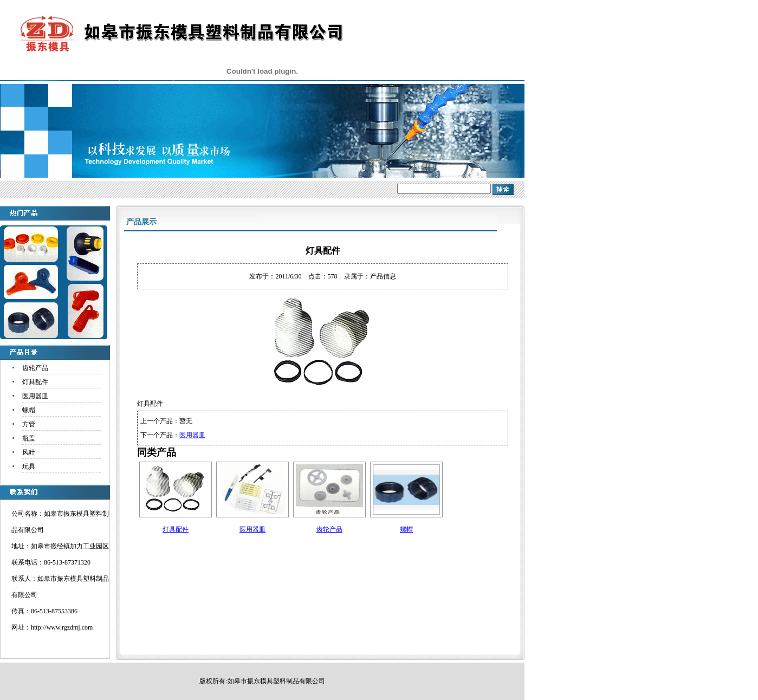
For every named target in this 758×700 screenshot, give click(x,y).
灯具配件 (35, 382)
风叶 (29, 452)
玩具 (29, 466)
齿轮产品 (35, 368)
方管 (29, 424)
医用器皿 (35, 396)
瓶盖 (29, 438)
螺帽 (29, 410)
